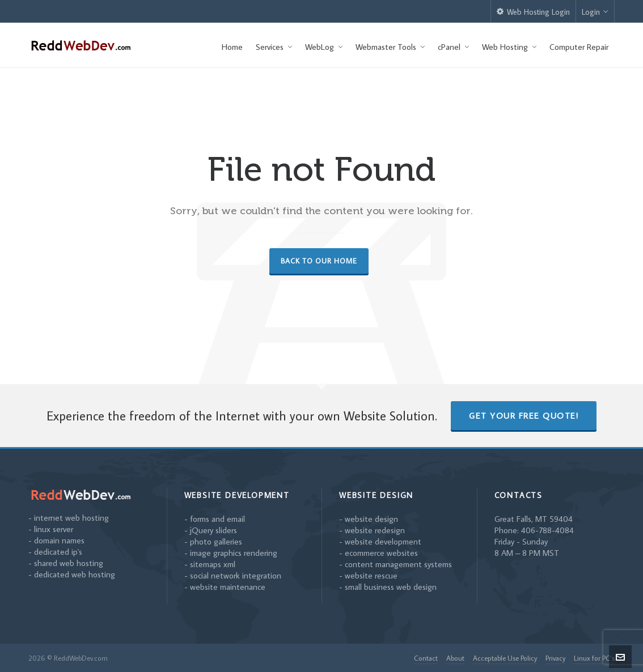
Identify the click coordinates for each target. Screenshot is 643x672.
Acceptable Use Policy (505, 658)
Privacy (555, 658)
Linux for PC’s (594, 658)
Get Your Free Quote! (524, 416)
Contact (426, 658)
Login (595, 12)
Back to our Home (319, 261)
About (455, 658)
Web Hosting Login (533, 12)
